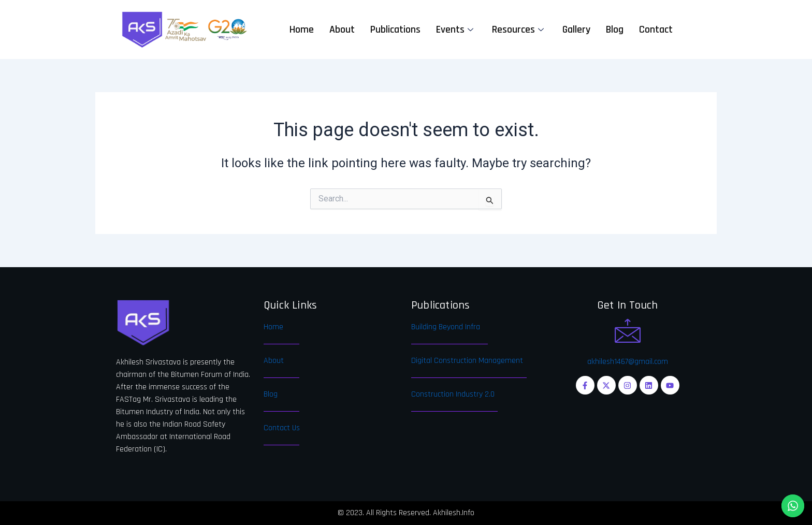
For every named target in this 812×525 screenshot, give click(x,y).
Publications (395, 30)
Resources (518, 30)
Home (302, 30)
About (342, 30)
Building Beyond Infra (446, 327)
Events (455, 30)
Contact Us (282, 428)
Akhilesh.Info (454, 513)
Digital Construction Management (467, 361)
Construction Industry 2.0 (453, 394)
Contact (656, 30)
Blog (615, 30)
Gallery (576, 30)
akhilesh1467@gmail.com (628, 362)
